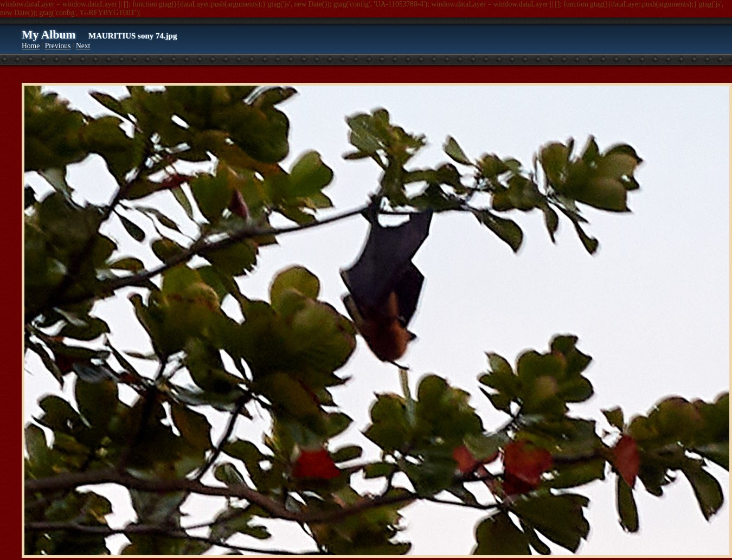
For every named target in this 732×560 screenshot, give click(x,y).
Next (83, 46)
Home (31, 46)
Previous (58, 46)
